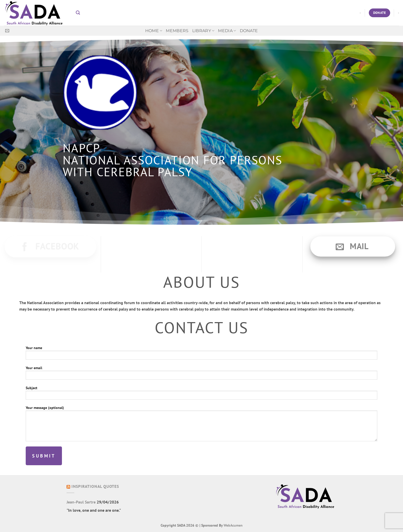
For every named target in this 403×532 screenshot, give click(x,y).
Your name (201, 354)
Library (203, 31)
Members (177, 31)
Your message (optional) (201, 425)
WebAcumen (233, 525)
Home (154, 31)
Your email (201, 374)
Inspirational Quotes (95, 486)
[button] (78, 13)
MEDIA (227, 31)
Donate (249, 31)
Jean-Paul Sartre (81, 502)
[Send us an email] (7, 31)
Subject (201, 394)
